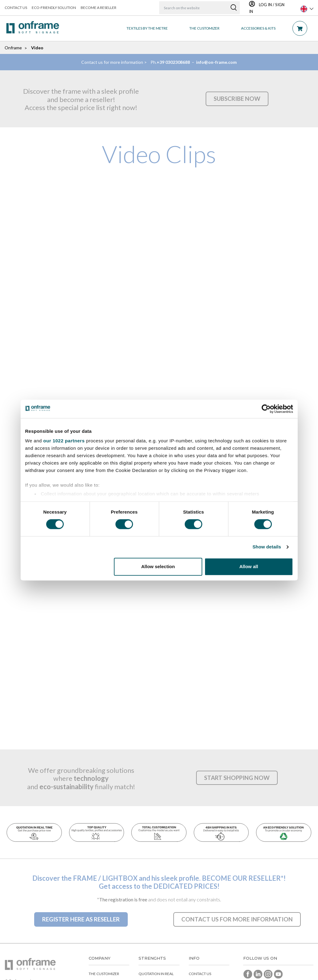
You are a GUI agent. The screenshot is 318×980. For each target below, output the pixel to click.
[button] (237, 99)
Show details (267, 547)
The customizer (104, 975)
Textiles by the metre (147, 28)
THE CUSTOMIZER (204, 28)
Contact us (16, 8)
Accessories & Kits (258, 28)
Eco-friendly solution (54, 8)
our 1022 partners (64, 441)
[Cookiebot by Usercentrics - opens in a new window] (266, 409)
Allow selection (158, 566)
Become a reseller (99, 8)
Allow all (249, 566)
